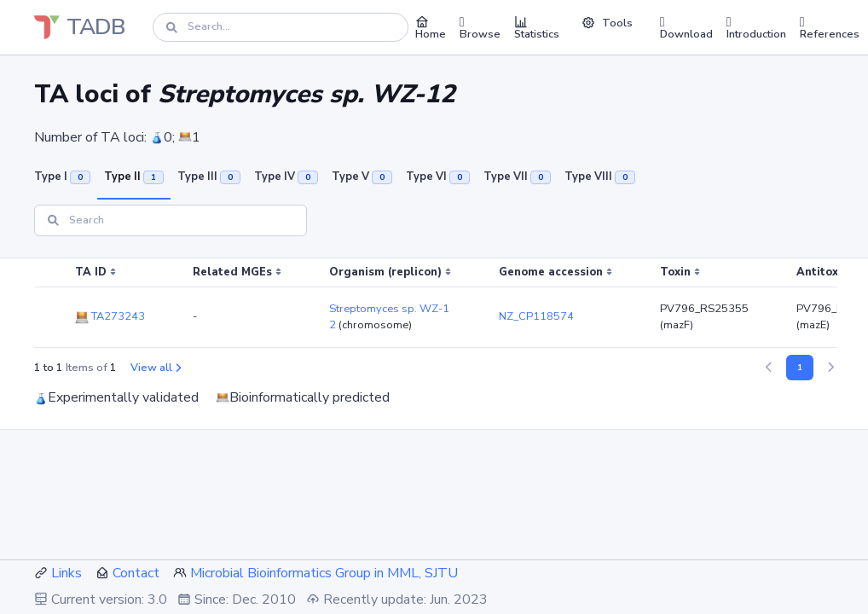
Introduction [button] (756, 27)
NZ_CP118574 (536, 316)
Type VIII (600, 177)
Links (67, 573)
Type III (209, 177)
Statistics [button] (537, 27)
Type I (62, 177)
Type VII (517, 177)
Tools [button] (607, 23)
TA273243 (110, 316)
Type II (134, 177)
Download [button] (686, 27)
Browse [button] (480, 27)
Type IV (286, 177)
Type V (362, 177)
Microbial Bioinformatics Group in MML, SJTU (324, 573)
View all (156, 368)
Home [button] (431, 27)
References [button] (830, 27)
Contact (136, 573)
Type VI (438, 177)
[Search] (281, 27)
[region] (434, 303)
